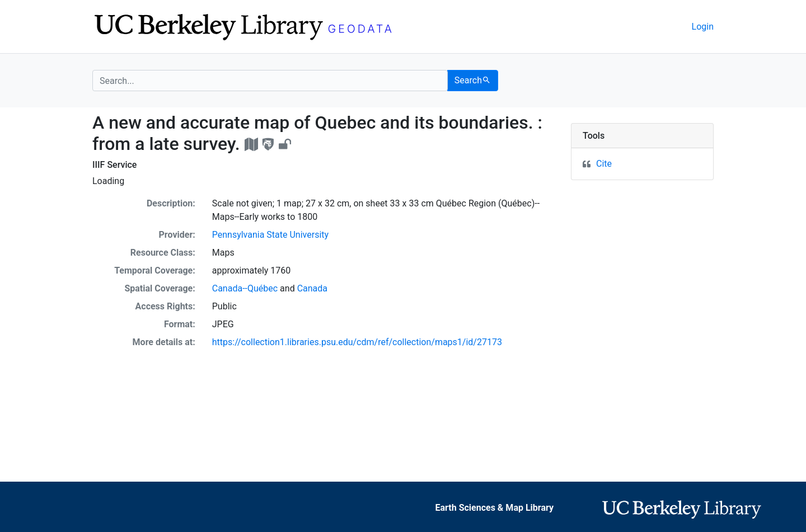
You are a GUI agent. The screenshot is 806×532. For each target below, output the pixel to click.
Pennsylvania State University (270, 235)
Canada (312, 288)
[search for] (270, 81)
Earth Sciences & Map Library (495, 508)
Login (703, 27)
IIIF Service (114, 165)
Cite (604, 164)
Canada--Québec (245, 288)
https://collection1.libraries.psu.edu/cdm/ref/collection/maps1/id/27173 (357, 342)
